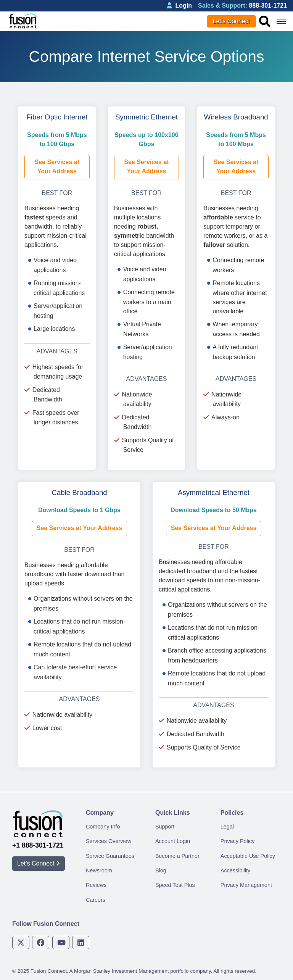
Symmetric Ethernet (146, 117)
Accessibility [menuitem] (235, 870)
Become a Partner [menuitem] (177, 856)
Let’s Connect (232, 21)
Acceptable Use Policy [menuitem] (248, 856)
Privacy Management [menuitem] (246, 885)
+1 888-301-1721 (38, 845)
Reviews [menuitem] (96, 885)
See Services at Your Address (57, 167)
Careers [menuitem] (96, 900)
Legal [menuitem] (227, 827)
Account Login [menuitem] (173, 841)
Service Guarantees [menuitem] (110, 856)
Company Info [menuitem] (103, 827)
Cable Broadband (79, 492)
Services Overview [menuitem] (109, 841)
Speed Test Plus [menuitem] (175, 885)
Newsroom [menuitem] (99, 870)
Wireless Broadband (236, 117)
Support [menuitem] (165, 827)
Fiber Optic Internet (57, 117)
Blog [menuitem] (161, 870)
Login (179, 6)
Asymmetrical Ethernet (214, 492)
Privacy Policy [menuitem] (238, 841)
